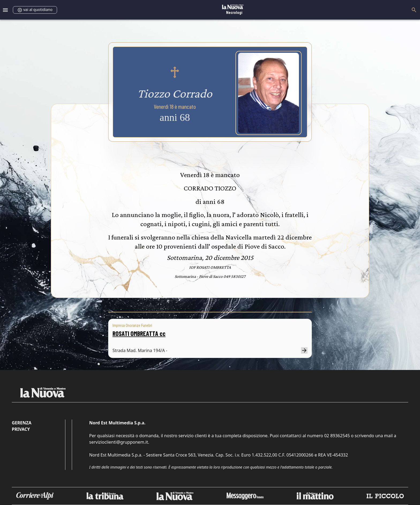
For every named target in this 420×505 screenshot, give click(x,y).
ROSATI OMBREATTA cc (139, 333)
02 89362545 (337, 436)
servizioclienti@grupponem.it (119, 442)
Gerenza (22, 423)
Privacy (21, 429)
